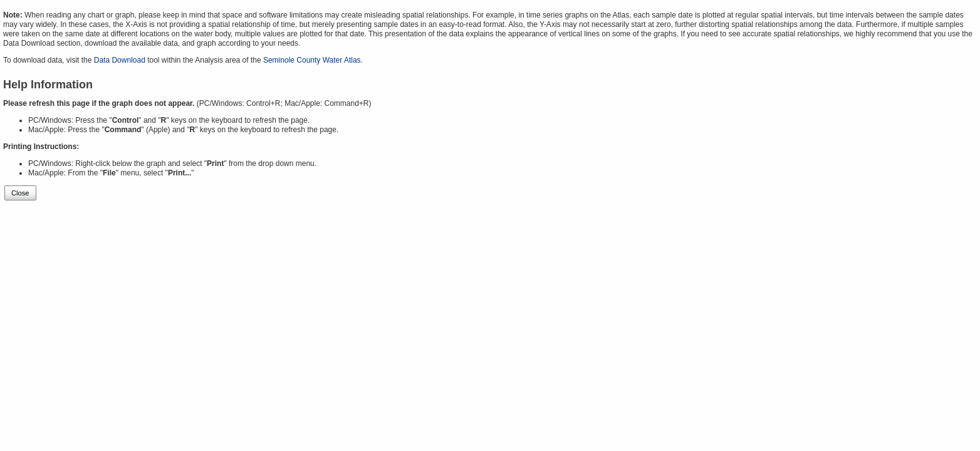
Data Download (120, 60)
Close (20, 193)
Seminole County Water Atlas (312, 60)
